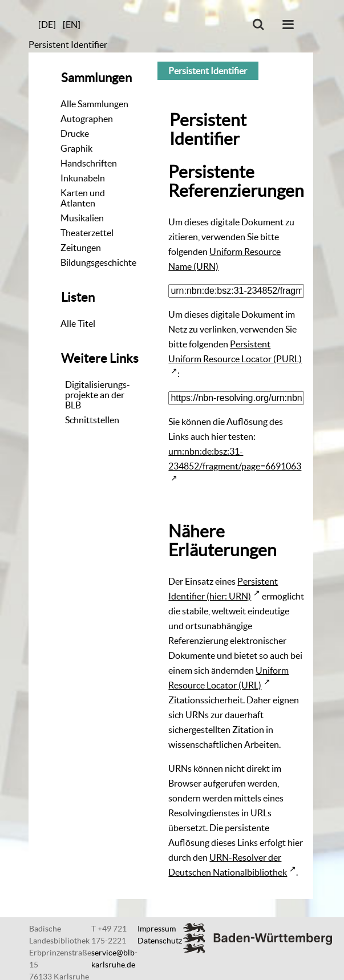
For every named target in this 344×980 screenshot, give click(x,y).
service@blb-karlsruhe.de (114, 959)
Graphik (76, 148)
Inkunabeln (83, 178)
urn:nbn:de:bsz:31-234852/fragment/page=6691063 (235, 459)
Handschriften (89, 163)
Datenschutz (160, 941)
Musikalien (82, 218)
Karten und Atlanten (83, 198)
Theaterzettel (87, 233)
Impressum (157, 929)
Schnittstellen (92, 420)
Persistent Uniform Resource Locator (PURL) (235, 351)
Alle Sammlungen (94, 104)
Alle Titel (78, 323)
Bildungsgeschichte (98, 262)
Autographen (87, 119)
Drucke (75, 133)
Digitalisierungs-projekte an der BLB (98, 395)
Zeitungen (81, 248)
